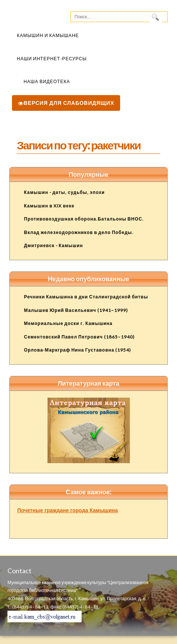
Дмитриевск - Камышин (54, 245)
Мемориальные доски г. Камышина (68, 323)
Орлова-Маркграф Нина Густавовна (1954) (77, 350)
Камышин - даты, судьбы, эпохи (64, 192)
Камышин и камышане (48, 35)
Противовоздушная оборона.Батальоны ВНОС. (84, 219)
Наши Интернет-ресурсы (52, 59)
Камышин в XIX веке (49, 206)
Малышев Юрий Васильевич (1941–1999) (76, 310)
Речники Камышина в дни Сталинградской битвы (86, 297)
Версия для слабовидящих (66, 103)
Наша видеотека (47, 81)
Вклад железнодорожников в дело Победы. (79, 232)
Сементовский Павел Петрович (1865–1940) (79, 337)
